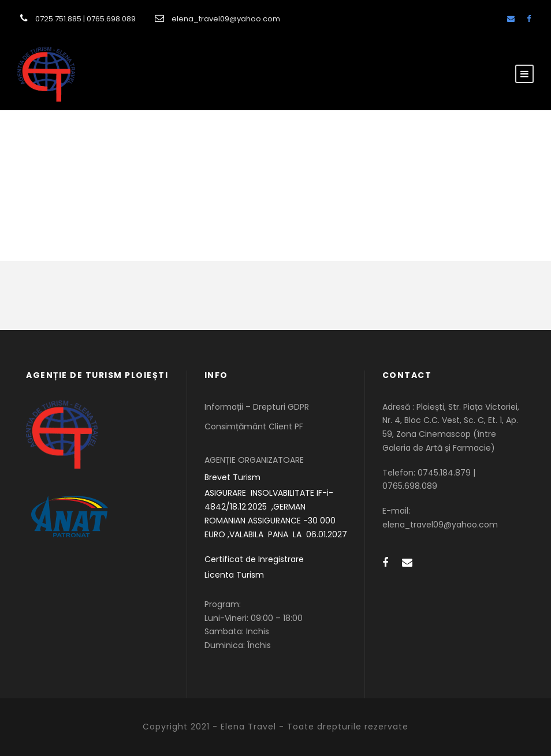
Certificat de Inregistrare (254, 559)
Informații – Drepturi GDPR (257, 407)
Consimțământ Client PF (254, 426)
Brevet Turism (232, 477)
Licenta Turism (234, 575)
